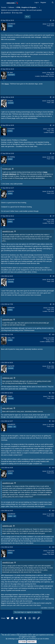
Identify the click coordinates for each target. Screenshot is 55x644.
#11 (53, 363)
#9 (54, 304)
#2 (54, 69)
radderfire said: (7, 526)
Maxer (7, 84)
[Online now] (1, 127)
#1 (54, 20)
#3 (54, 97)
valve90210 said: (8, 231)
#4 (54, 125)
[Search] (53, 3)
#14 (53, 468)
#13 (53, 421)
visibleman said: (8, 378)
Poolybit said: (7, 169)
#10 (53, 335)
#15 (53, 511)
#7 (54, 216)
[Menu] (3, 3)
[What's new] (49, 3)
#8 (54, 276)
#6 (54, 188)
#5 (54, 153)
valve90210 (7, 13)
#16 (53, 547)
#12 (53, 393)
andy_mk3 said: (8, 408)
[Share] (51, 20)
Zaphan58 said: (7, 320)
